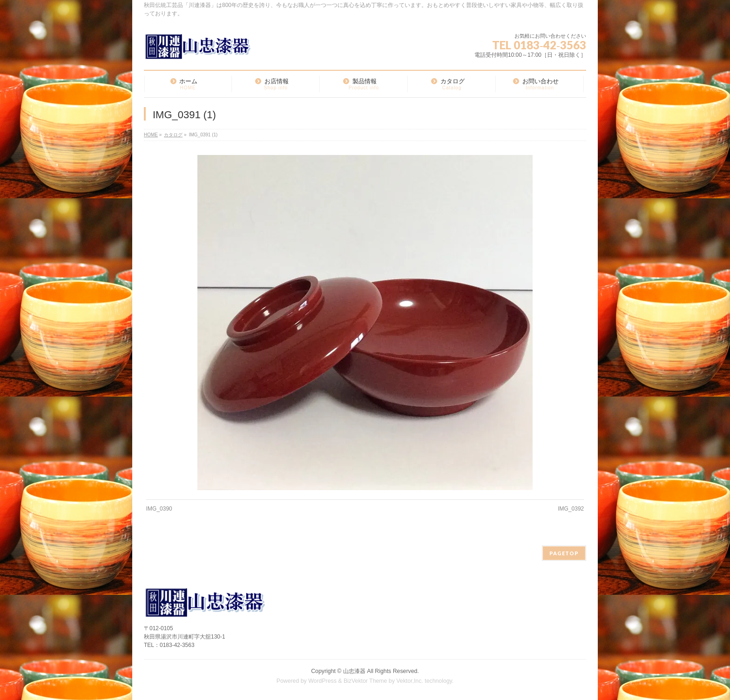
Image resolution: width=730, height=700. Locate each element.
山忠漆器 (354, 671)
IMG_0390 (159, 509)
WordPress (322, 681)
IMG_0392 (571, 509)
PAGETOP (564, 553)
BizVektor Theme (365, 681)
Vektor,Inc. (410, 681)
